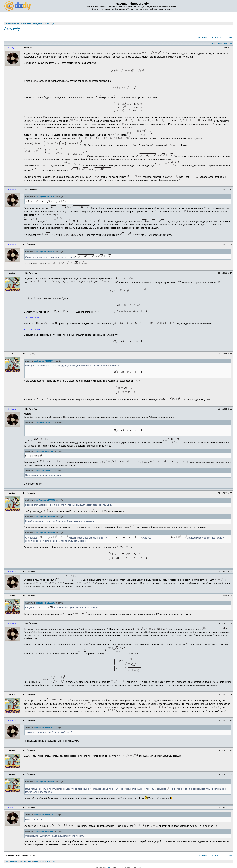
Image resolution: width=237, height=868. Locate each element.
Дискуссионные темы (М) (44, 861)
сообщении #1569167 (46, 603)
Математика (26, 861)
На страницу (203, 37)
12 (225, 37)
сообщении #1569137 (44, 361)
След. (230, 37)
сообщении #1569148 (44, 451)
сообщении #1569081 (46, 196)
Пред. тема (217, 43)
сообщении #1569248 (44, 831)
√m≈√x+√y (12, 29)
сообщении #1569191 (46, 782)
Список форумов (12, 861)
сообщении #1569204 (44, 728)
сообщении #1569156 (46, 500)
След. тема (227, 43)
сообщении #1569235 (44, 815)
